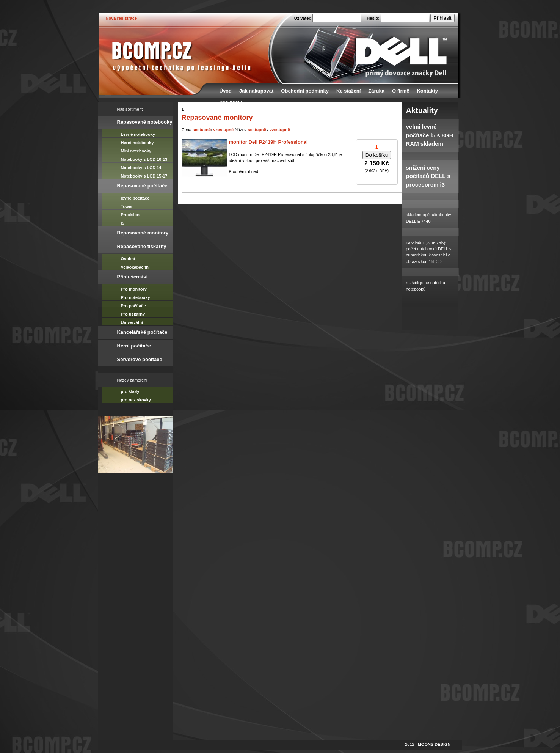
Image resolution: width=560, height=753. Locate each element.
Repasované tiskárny (142, 246)
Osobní (128, 259)
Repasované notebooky (145, 122)
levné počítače (135, 198)
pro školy (130, 391)
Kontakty (427, 91)
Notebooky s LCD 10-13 (144, 159)
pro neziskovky (136, 400)
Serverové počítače (140, 359)
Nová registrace (122, 18)
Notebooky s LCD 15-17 (144, 176)
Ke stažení (348, 91)
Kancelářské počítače (142, 332)
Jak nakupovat (256, 91)
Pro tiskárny (133, 314)
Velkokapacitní (135, 267)
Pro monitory (134, 289)
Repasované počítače (142, 186)
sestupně (202, 130)
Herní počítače (134, 346)
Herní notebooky (137, 143)
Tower (127, 206)
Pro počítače (133, 306)
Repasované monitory (143, 233)
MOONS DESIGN (434, 744)
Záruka (376, 91)
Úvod (226, 91)
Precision (130, 215)
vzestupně (223, 130)
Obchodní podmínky (305, 91)
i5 (123, 223)
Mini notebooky (136, 151)
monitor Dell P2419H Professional (268, 142)
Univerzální (132, 322)
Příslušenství (133, 277)
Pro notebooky (136, 297)
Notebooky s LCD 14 (141, 168)
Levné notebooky (138, 134)
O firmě (401, 91)
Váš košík (231, 102)
